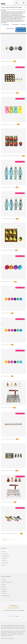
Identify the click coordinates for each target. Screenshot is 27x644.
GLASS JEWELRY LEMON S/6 (9, 250)
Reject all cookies (10, 29)
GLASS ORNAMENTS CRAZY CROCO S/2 (12, 533)
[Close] (25, 7)
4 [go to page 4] (12, 540)
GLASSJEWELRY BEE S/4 (9, 61)
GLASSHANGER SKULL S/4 (9, 282)
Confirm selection (21, 29)
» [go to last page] (17, 540)
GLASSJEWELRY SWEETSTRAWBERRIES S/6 (13, 156)
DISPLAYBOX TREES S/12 (8, 408)
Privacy (4, 584)
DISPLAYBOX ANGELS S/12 (9, 502)
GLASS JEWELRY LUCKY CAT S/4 (10, 124)
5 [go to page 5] (15, 540)
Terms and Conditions (7, 582)
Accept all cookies (20, 31)
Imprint (4, 587)
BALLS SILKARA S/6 (7, 313)
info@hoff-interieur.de (14, 608)
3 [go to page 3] (10, 540)
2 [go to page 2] (7, 540)
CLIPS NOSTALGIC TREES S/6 (10, 470)
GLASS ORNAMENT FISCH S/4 (10, 187)
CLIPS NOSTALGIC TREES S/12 (10, 439)
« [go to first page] (2, 540)
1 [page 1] (5, 540)
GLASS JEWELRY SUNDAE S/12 (10, 93)
